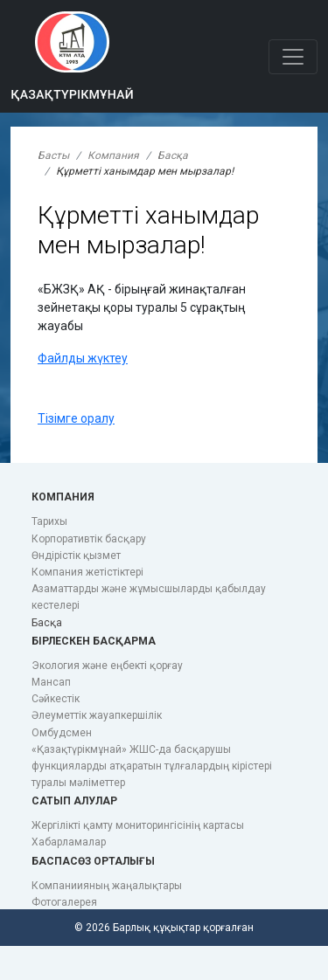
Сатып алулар (74, 801)
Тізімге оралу (76, 418)
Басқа (173, 155)
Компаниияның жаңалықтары (107, 886)
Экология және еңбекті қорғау (107, 666)
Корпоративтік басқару (89, 539)
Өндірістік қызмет (76, 556)
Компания (113, 155)
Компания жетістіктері (87, 572)
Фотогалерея (64, 902)
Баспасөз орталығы (93, 861)
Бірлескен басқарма (94, 641)
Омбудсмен (62, 733)
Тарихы (49, 521)
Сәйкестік (56, 699)
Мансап (51, 682)
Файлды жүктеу (83, 358)
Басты (53, 155)
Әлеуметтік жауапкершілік (97, 715)
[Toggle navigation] (293, 57)
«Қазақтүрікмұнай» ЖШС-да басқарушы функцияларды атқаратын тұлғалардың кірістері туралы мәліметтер (152, 766)
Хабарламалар (69, 842)
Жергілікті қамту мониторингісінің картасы (138, 825)
